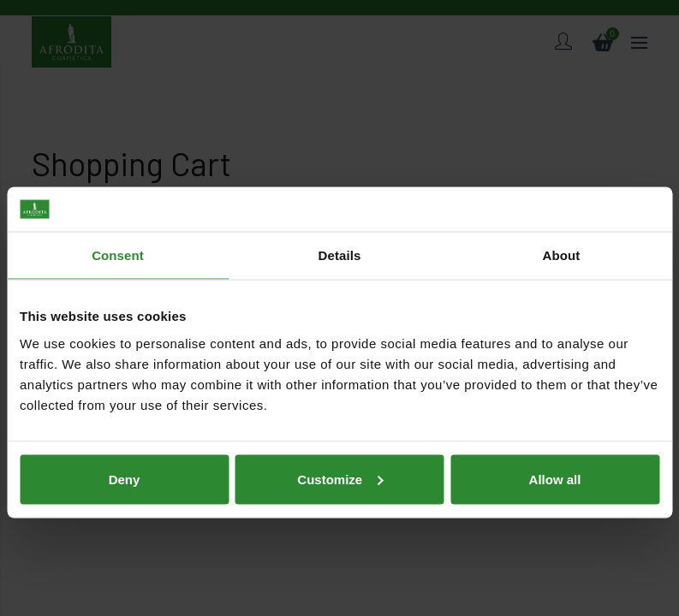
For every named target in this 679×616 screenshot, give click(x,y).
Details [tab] (340, 211)
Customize (340, 434)
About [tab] (562, 211)
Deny (125, 434)
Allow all (555, 434)
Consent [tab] (118, 211)
